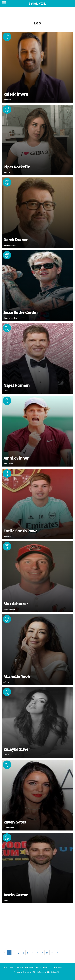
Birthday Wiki (37, 4)
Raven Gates (15, 822)
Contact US (57, 967)
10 (52, 953)
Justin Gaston (16, 895)
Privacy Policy (42, 967)
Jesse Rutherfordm (20, 313)
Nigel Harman (17, 386)
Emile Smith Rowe (20, 531)
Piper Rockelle (17, 167)
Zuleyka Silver (17, 750)
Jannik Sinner (16, 458)
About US (9, 967)
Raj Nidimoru (16, 94)
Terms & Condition (24, 967)
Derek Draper (15, 240)
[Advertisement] (37, 926)
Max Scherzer (16, 604)
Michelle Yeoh (17, 677)
